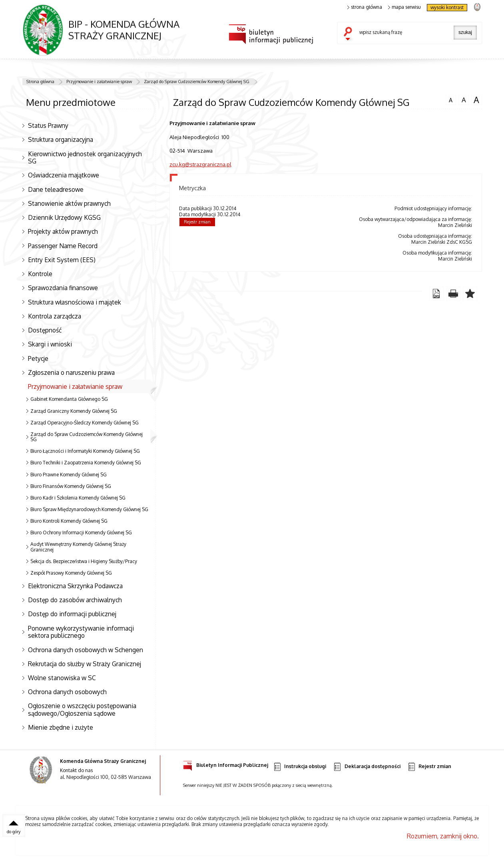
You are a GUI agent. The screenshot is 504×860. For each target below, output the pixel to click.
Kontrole (40, 274)
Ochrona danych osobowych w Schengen (86, 650)
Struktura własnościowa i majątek (75, 302)
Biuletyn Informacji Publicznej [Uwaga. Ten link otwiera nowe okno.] (226, 764)
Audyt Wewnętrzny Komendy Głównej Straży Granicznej (78, 547)
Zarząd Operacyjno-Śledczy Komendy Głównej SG (85, 423)
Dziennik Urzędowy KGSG (64, 217)
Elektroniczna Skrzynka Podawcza (75, 586)
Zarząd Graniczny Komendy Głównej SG (74, 411)
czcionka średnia (464, 100)
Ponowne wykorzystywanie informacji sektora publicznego (81, 632)
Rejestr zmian (197, 222)
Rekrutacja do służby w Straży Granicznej (85, 664)
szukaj (350, 34)
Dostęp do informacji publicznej (72, 614)
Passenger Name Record (63, 246)
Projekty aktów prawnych (63, 231)
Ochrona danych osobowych (67, 692)
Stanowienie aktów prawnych (69, 203)
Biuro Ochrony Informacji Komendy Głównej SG (81, 533)
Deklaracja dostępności (367, 767)
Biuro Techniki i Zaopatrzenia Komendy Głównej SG (86, 463)
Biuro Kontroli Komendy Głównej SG (69, 521)
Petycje (38, 358)
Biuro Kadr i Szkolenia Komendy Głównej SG (78, 498)
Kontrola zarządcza (55, 316)
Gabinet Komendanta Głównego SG (69, 399)
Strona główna (40, 82)
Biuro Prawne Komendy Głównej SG (69, 475)
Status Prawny (48, 125)
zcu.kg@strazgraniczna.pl (200, 164)
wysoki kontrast (447, 7)
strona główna (365, 7)
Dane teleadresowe (56, 189)
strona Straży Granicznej (477, 7)
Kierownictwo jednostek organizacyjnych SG (85, 158)
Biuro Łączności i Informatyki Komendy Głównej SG (85, 451)
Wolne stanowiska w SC (62, 678)
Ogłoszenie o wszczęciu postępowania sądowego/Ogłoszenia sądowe (82, 710)
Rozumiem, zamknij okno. (443, 836)
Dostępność (45, 330)
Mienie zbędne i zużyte (61, 727)
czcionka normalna (451, 99)
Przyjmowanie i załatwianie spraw (99, 82)
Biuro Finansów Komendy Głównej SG (71, 486)
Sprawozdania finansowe (63, 288)
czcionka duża (476, 100)
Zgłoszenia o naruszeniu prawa (71, 372)
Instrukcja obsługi (300, 767)
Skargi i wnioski (50, 344)
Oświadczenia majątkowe (64, 175)
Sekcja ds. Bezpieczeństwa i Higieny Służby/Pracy (84, 561)
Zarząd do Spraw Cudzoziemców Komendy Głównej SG (197, 82)
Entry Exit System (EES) (62, 260)
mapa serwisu (405, 7)
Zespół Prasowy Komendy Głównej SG (71, 573)
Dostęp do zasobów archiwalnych (75, 600)
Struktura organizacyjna (61, 139)
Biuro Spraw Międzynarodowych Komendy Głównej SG (89, 509)
